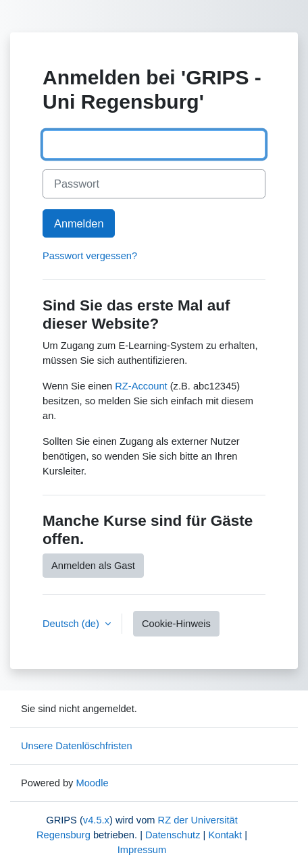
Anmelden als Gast (93, 566)
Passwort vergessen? (90, 256)
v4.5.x (96, 820)
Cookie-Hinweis (176, 624)
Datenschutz (173, 835)
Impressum (142, 850)
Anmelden (79, 223)
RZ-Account (141, 386)
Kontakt (225, 835)
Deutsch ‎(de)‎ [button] (72, 624)
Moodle (92, 783)
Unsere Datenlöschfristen (77, 746)
